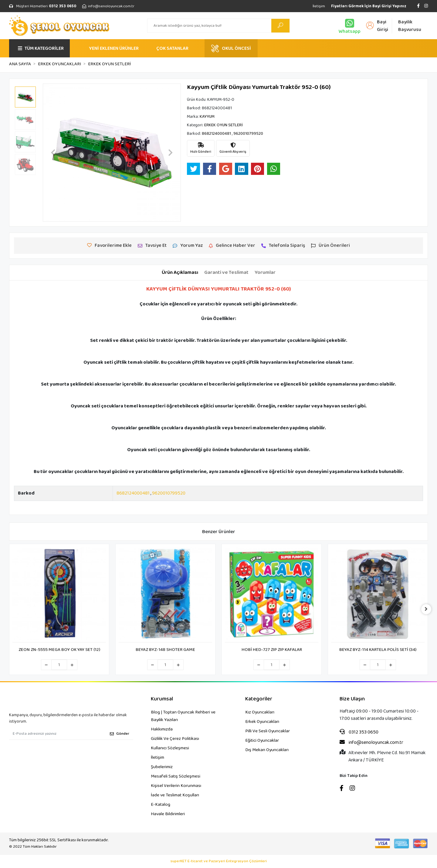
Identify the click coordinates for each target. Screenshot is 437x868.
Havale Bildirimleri (168, 814)
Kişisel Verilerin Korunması (176, 786)
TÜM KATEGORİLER (41, 48)
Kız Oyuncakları (260, 712)
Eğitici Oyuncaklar (262, 740)
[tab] (180, 273)
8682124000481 (133, 493)
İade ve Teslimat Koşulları (175, 795)
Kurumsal (162, 699)
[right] (428, 609)
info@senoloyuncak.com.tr (371, 743)
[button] (53, 153)
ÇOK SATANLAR (172, 48)
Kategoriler (259, 699)
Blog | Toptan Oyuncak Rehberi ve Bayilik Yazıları (183, 716)
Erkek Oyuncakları (262, 722)
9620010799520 (169, 493)
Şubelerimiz (162, 767)
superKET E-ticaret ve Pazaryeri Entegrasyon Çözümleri (219, 861)
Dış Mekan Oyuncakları (267, 750)
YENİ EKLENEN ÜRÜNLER (114, 48)
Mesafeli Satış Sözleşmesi (176, 776)
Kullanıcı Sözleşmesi (170, 748)
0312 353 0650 (359, 732)
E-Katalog (161, 805)
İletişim (319, 6)
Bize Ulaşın (352, 699)
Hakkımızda (162, 729)
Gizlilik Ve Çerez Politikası (175, 739)
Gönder (120, 734)
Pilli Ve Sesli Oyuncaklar (268, 731)
